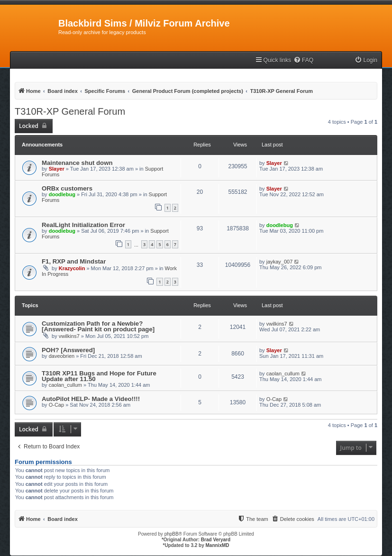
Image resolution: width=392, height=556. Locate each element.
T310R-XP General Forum (70, 111)
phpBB (172, 534)
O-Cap (56, 405)
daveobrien (62, 356)
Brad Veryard (216, 540)
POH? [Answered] (68, 350)
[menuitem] (303, 60)
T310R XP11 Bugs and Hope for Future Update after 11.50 (99, 376)
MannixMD (218, 545)
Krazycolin (72, 268)
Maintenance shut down (77, 163)
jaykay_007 (280, 262)
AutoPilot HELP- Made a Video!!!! (91, 399)
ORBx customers (67, 188)
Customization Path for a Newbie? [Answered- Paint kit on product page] (98, 326)
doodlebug (62, 194)
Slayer (57, 169)
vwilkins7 (69, 336)
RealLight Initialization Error (83, 225)
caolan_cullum (65, 385)
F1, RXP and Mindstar (74, 261)
